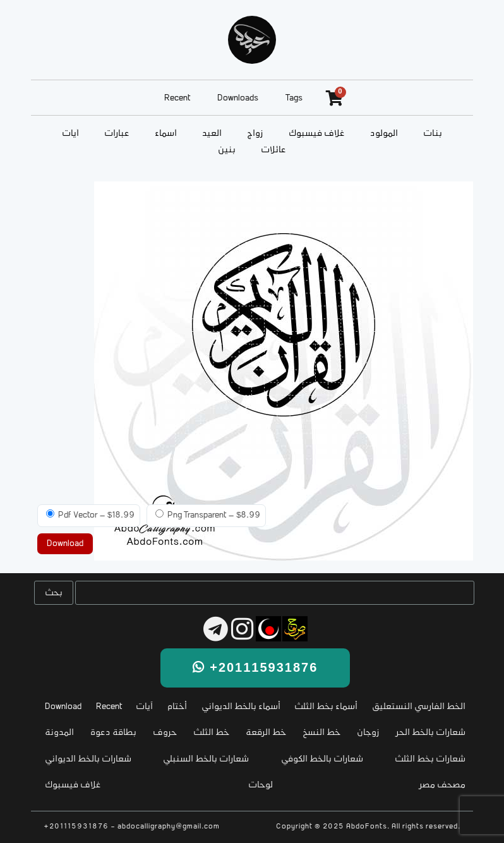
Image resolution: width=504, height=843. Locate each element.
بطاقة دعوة (113, 733)
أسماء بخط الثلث (326, 707)
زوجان (368, 733)
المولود (384, 134)
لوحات (261, 785)
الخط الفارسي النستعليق (419, 707)
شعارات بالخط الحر (431, 733)
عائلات (273, 150)
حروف (165, 733)
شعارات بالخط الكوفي (322, 759)
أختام (177, 707)
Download (63, 707)
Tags (294, 98)
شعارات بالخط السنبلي (206, 759)
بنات (433, 134)
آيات (70, 134)
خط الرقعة (266, 733)
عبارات (117, 134)
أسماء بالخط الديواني (241, 707)
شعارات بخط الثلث (430, 759)
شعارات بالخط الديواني (88, 759)
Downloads (238, 98)
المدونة (59, 733)
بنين (227, 150)
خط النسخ (321, 733)
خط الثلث (211, 733)
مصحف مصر (442, 785)
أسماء (166, 134)
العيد (212, 134)
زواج (255, 134)
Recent (177, 98)
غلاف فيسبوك (317, 134)
